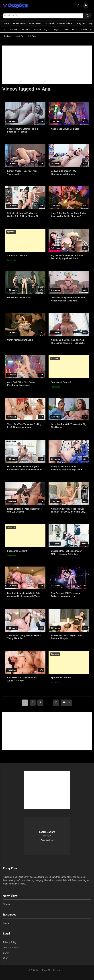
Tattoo (75, 29)
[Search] (87, 16)
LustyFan (20, 36)
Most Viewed (35, 23)
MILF (66, 29)
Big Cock (13, 29)
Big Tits (47, 29)
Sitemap (7, 904)
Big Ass (57, 29)
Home (6, 23)
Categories (81, 23)
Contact (7, 923)
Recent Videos (19, 23)
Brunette (37, 29)
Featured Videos (65, 23)
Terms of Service (11, 948)
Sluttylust (8, 36)
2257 (5, 958)
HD (5, 29)
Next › (66, 703)
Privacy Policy (10, 942)
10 (56, 703)
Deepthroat (26, 29)
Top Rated (49, 23)
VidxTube (32, 36)
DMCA (6, 953)
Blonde (84, 29)
